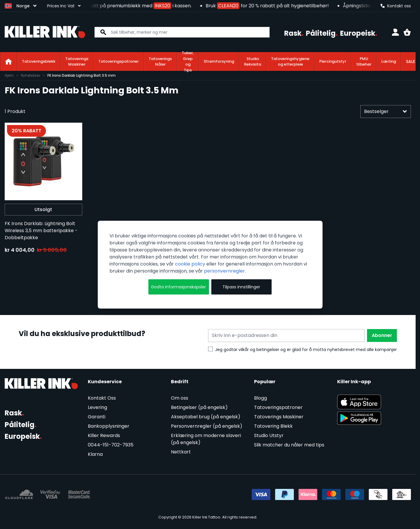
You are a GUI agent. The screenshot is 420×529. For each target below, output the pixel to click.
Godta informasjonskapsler (179, 287)
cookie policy (190, 264)
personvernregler (224, 271)
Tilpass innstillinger (241, 287)
